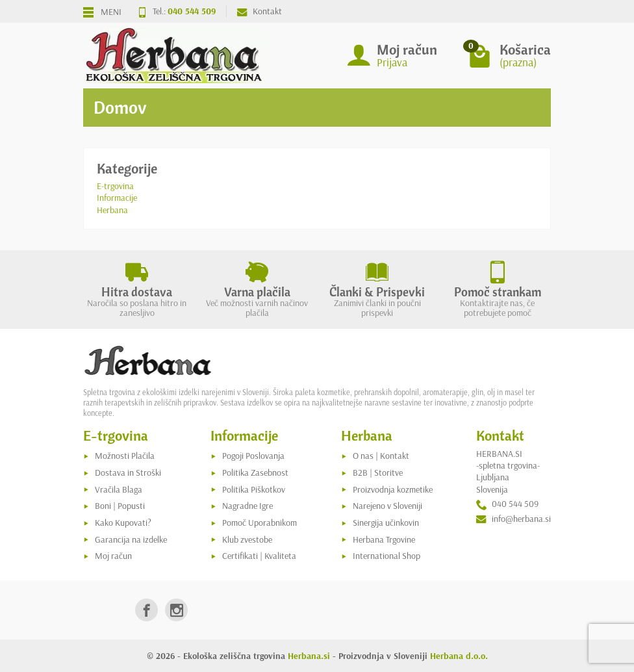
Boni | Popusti (120, 506)
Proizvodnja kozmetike (393, 489)
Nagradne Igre (247, 506)
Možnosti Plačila (125, 456)
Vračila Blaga (119, 489)
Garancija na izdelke (131, 539)
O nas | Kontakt (381, 456)
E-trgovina (115, 186)
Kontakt (260, 11)
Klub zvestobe (247, 539)
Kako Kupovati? (123, 523)
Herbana (112, 210)
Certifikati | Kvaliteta (259, 556)
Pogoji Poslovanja (253, 456)
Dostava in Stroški (128, 472)
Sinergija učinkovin (386, 523)
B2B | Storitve (378, 472)
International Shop (387, 556)
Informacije (117, 198)
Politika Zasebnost (255, 472)
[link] (146, 610)
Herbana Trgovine (384, 539)
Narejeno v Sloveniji (387, 506)
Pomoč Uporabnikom (260, 523)
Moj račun (113, 556)
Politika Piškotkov (254, 489)
